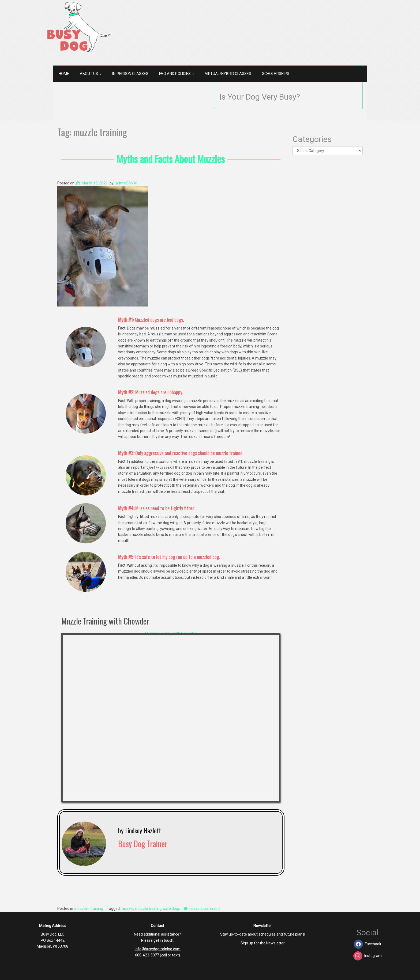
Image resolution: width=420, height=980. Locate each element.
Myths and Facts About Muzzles (171, 159)
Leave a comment (205, 909)
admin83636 (126, 183)
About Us (91, 74)
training (97, 909)
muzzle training (148, 909)
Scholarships (276, 74)
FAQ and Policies (177, 74)
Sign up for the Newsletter (263, 943)
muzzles (81, 909)
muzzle (127, 909)
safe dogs (172, 909)
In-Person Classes (130, 74)
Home (64, 74)
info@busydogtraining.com (158, 949)
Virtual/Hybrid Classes (228, 74)
